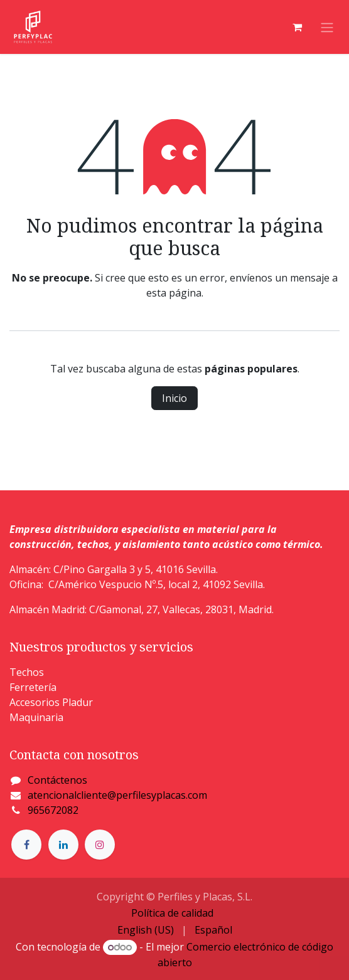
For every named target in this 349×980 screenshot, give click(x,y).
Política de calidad (172, 913)
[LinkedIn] (63, 845)
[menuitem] (146, 930)
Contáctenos (57, 780)
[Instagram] (100, 845)
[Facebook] (26, 845)
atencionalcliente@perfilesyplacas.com (117, 795)
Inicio (174, 398)
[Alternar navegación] (327, 27)
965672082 (53, 810)
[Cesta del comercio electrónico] (297, 27)
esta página (174, 293)
